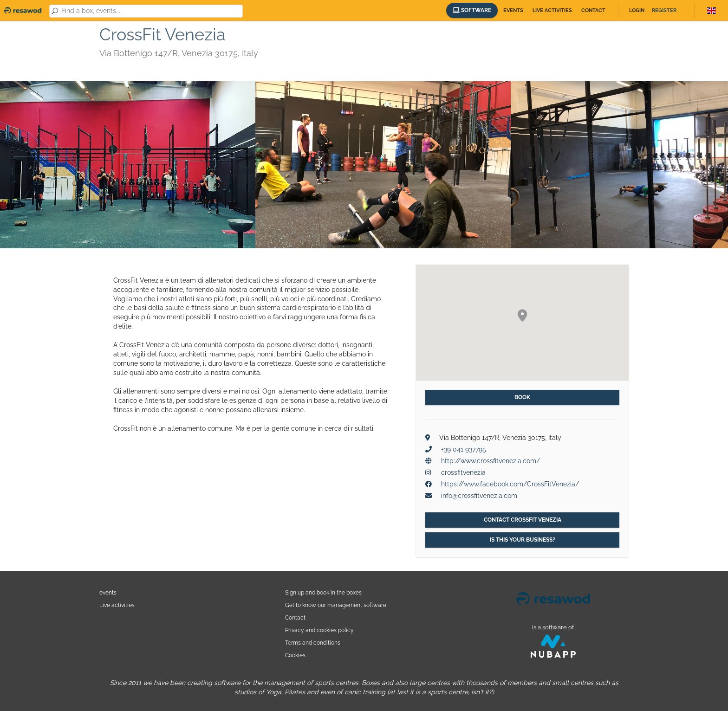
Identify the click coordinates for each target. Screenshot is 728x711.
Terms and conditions (313, 643)
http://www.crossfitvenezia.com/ (491, 461)
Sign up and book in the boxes (323, 592)
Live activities (552, 10)
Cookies (295, 655)
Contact (593, 10)
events (108, 592)
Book (522, 397)
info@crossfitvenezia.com (479, 496)
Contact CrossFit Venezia (523, 520)
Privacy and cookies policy (319, 630)
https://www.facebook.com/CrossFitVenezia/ (510, 484)
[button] (522, 316)
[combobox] (150, 11)
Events (513, 10)
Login (637, 10)
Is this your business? (523, 540)
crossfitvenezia (463, 472)
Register (664, 10)
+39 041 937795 (464, 449)
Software (472, 10)
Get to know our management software (336, 605)
